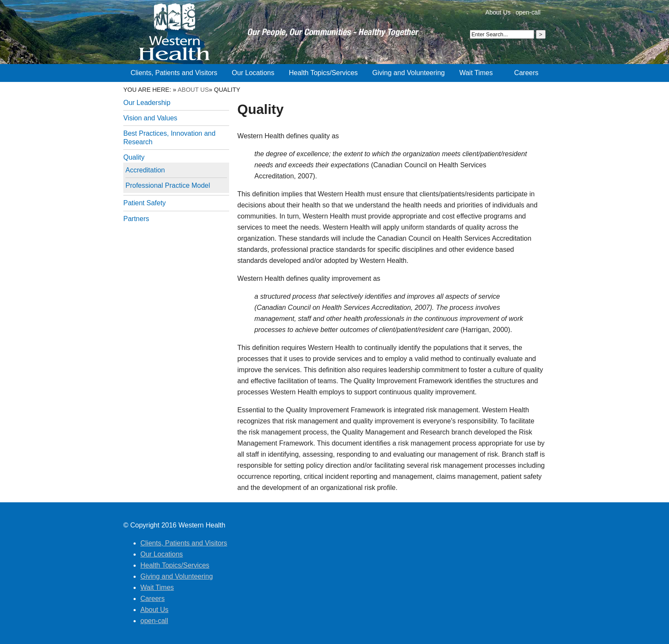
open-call (528, 12)
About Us (498, 12)
